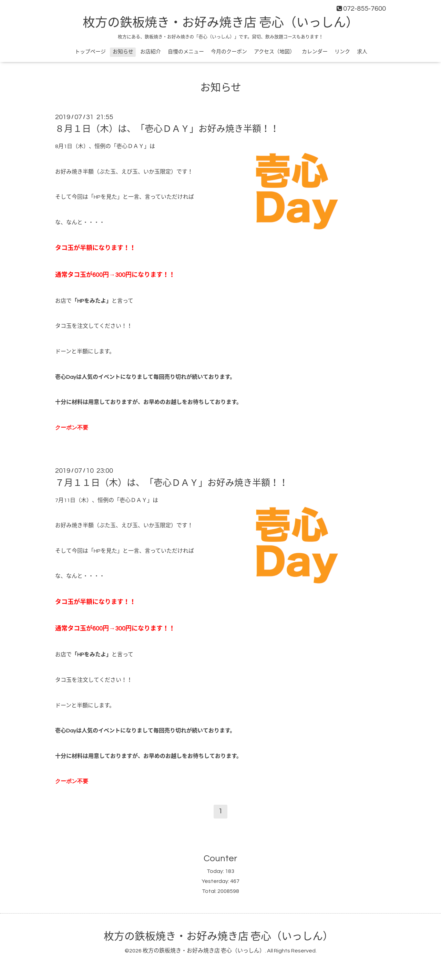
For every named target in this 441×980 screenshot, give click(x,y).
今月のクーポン (229, 52)
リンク (342, 52)
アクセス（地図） (274, 52)
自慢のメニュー (186, 52)
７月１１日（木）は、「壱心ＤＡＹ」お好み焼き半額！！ (172, 483)
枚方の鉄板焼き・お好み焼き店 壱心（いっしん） (220, 23)
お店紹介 (151, 52)
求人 (362, 52)
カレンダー (315, 52)
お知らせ (123, 52)
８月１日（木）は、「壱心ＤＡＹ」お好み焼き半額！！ (167, 129)
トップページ (90, 52)
